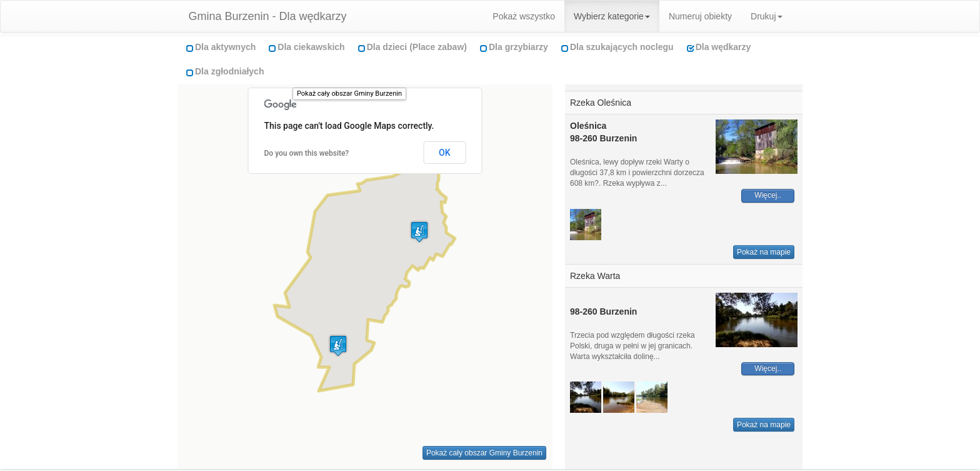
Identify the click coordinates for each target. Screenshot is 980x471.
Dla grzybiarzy (518, 47)
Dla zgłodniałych (229, 71)
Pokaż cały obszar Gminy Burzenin (349, 94)
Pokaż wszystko (524, 16)
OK (445, 153)
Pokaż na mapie (764, 252)
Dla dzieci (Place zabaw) (417, 47)
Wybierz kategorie (612, 16)
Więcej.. (768, 195)
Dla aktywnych (225, 47)
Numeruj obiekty (700, 16)
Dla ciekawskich (311, 47)
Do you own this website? (307, 153)
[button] (338, 346)
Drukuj (766, 16)
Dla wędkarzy (723, 47)
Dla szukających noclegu (622, 47)
